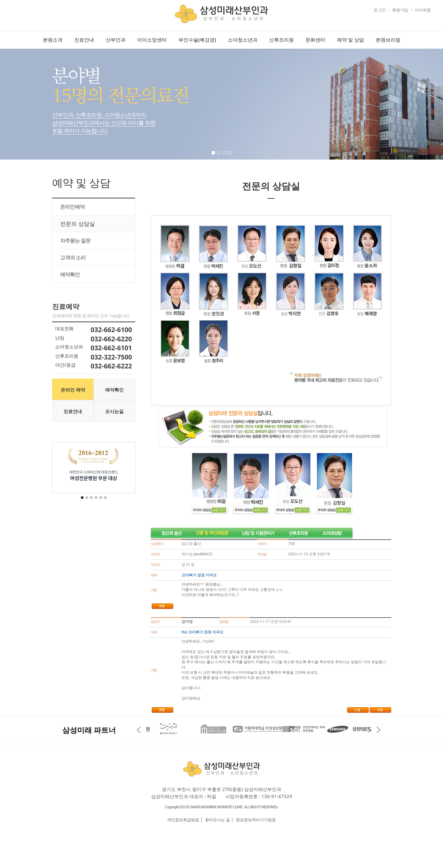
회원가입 (400, 10)
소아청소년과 (243, 40)
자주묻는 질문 (75, 240)
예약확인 (70, 274)
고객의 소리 (73, 257)
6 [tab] (106, 501)
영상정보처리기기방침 (256, 820)
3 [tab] (225, 157)
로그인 (380, 10)
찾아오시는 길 (217, 820)
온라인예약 (72, 207)
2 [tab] (219, 157)
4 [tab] (231, 157)
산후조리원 (281, 40)
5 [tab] (101, 501)
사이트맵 (423, 10)
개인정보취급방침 (183, 820)
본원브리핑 (388, 40)
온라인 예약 (73, 390)
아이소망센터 (152, 40)
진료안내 (84, 40)
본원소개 (53, 40)
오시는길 (114, 411)
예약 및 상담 (351, 40)
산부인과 (116, 40)
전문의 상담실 (78, 224)
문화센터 (315, 40)
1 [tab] (214, 157)
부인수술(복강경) (197, 40)
